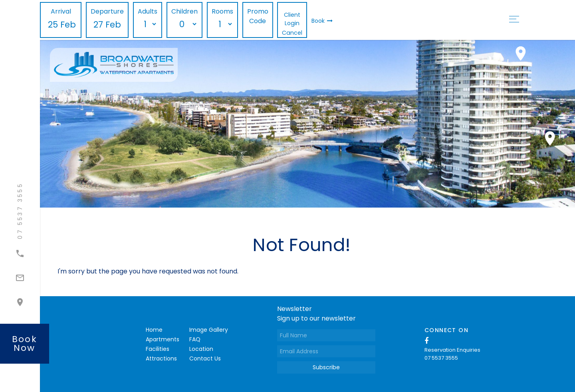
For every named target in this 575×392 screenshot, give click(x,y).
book (25, 343)
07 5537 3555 (441, 358)
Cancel (292, 33)
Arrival (61, 11)
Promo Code (258, 16)
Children (184, 11)
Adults (148, 11)
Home (154, 330)
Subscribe (326, 367)
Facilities (158, 349)
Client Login (292, 19)
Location (201, 349)
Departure (107, 11)
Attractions (161, 358)
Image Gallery (209, 330)
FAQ (195, 339)
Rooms (222, 11)
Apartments (163, 339)
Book (322, 21)
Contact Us (205, 358)
